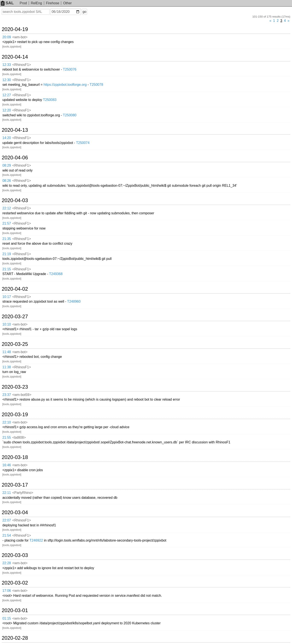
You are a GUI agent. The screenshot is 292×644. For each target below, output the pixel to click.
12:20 (7, 110)
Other (67, 3)
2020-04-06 (15, 158)
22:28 (7, 563)
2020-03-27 (15, 317)
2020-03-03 (15, 555)
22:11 (7, 493)
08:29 (7, 165)
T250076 (70, 69)
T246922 (36, 540)
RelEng (36, 3)
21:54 (7, 535)
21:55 (7, 437)
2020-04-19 (15, 29)
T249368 (56, 274)
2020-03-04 (15, 512)
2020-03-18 (15, 457)
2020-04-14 (15, 57)
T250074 (83, 143)
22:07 (7, 520)
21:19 (7, 254)
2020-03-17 (15, 485)
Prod (23, 3)
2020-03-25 (15, 344)
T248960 (74, 301)
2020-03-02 (15, 583)
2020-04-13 (15, 130)
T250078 (96, 85)
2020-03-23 (15, 387)
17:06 (7, 591)
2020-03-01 (15, 610)
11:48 (7, 352)
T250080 (70, 115)
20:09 (7, 37)
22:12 (7, 208)
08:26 (7, 181)
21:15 (7, 269)
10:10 (7, 324)
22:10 (7, 422)
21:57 (7, 223)
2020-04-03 (15, 200)
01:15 (7, 618)
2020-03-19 (15, 415)
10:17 (7, 297)
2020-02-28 (15, 638)
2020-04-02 (15, 289)
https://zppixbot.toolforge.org (65, 85)
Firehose (53, 3)
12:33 (7, 65)
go (84, 12)
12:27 (7, 95)
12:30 (7, 80)
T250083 (50, 100)
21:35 (7, 239)
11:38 (7, 367)
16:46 (7, 465)
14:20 (7, 138)
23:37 (7, 395)
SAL (7, 3)
